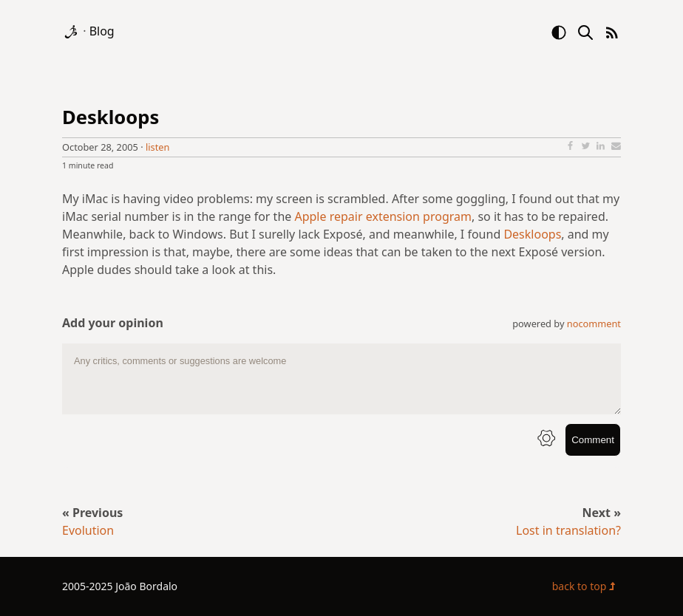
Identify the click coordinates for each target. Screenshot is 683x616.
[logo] (72, 31)
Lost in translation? (568, 530)
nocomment (594, 324)
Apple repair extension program (383, 216)
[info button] (546, 440)
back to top (587, 586)
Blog (102, 31)
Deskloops (111, 117)
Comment (593, 440)
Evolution (88, 530)
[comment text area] (341, 379)
